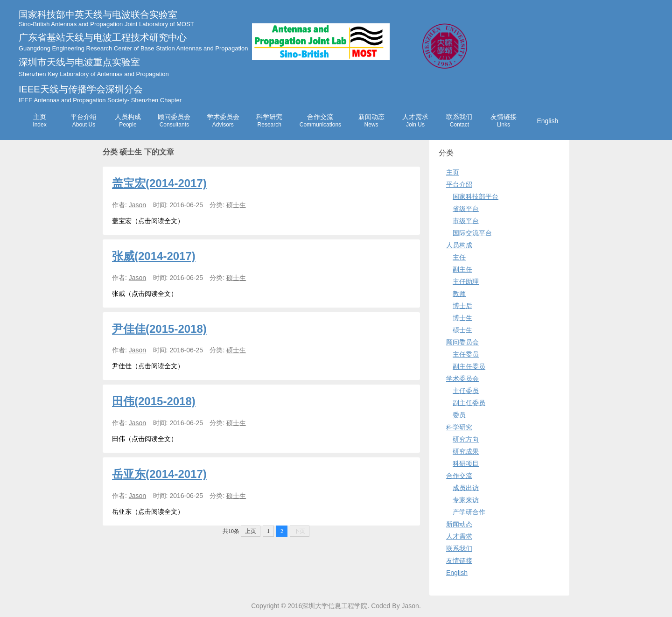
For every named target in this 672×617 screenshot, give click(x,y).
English (547, 121)
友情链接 (504, 120)
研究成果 (466, 451)
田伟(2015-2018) (154, 401)
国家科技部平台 (476, 196)
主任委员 (466, 354)
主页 (39, 120)
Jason (137, 205)
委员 (459, 415)
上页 (251, 531)
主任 (459, 257)
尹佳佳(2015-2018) (159, 329)
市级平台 (466, 221)
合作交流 (320, 120)
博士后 (462, 306)
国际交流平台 (472, 233)
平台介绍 (84, 120)
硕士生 (236, 205)
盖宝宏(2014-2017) (159, 183)
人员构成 (128, 120)
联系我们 (459, 120)
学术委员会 (223, 120)
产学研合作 (469, 512)
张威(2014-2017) (154, 256)
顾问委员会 (174, 120)
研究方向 (466, 439)
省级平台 (466, 209)
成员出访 (466, 488)
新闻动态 (371, 120)
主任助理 (466, 281)
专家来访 (466, 500)
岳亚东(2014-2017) (159, 474)
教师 (459, 294)
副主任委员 (469, 366)
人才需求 (415, 120)
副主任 (462, 269)
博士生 (462, 318)
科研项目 (466, 463)
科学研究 (269, 120)
